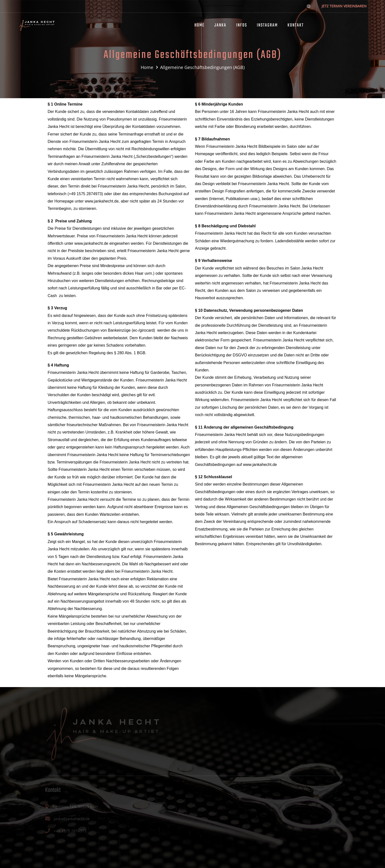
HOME (199, 25)
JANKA (220, 25)
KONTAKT (296, 25)
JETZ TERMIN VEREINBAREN (344, 6)
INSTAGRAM (267, 25)
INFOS (242, 25)
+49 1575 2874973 (85, 194)
